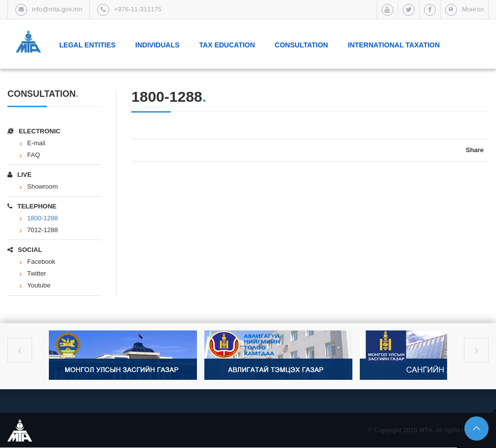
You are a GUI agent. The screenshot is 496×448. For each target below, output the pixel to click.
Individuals (157, 45)
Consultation (302, 45)
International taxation (394, 45)
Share (475, 150)
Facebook (41, 262)
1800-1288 (42, 218)
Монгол (473, 9)
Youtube (39, 285)
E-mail (36, 143)
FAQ (34, 155)
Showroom (42, 186)
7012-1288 (42, 230)
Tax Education (227, 45)
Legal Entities (87, 45)
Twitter (37, 273)
